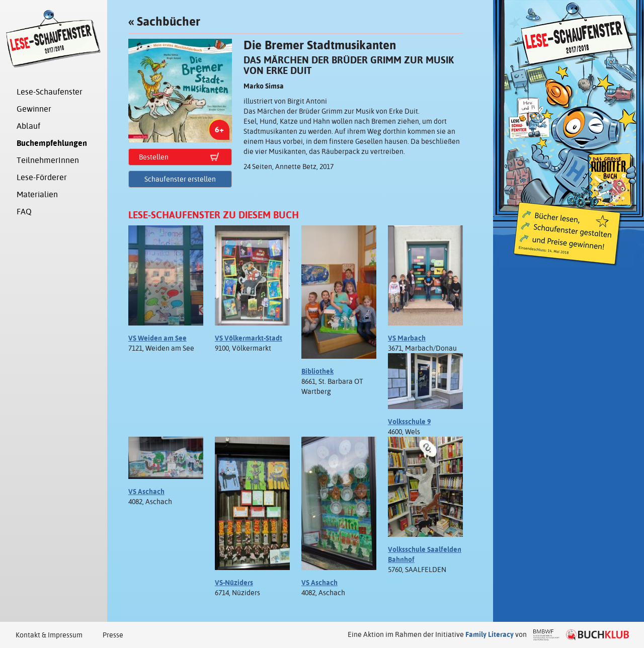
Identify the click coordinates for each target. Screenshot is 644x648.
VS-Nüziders (234, 583)
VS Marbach (407, 338)
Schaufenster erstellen (180, 179)
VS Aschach (146, 492)
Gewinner (34, 109)
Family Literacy (490, 634)
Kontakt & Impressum (49, 635)
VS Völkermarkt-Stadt (249, 338)
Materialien (37, 194)
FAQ (24, 212)
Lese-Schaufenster (50, 92)
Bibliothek (317, 371)
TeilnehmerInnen (48, 160)
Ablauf (28, 126)
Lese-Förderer (42, 177)
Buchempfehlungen (52, 143)
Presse (113, 635)
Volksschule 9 (409, 422)
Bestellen (154, 157)
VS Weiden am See (157, 338)
